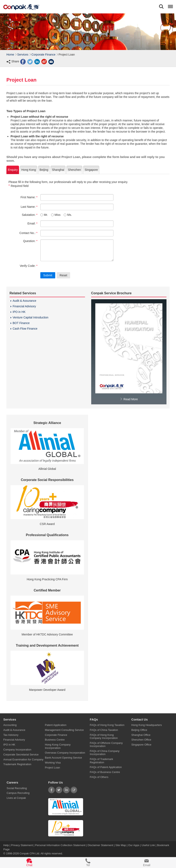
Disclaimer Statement (101, 845)
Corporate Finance (43, 55)
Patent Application (56, 725)
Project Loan (52, 767)
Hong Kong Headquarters (147, 725)
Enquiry (13, 170)
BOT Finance (21, 323)
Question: (30, 241)
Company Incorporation (17, 750)
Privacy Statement (22, 845)
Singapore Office (141, 745)
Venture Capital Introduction (31, 317)
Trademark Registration (17, 764)
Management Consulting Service (64, 730)
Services (23, 55)
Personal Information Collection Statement (60, 845)
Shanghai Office (141, 735)
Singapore (91, 170)
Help (6, 845)
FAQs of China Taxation (104, 730)
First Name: (29, 197)
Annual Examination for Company (23, 759)
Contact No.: (28, 233)
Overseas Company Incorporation (65, 753)
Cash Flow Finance (25, 329)
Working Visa (53, 762)
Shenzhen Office (141, 740)
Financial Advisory (24, 306)
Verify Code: (29, 266)
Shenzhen (74, 170)
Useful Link (148, 845)
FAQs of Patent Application (106, 767)
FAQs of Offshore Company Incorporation (106, 744)
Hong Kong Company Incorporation (58, 746)
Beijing (44, 170)
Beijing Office (139, 730)
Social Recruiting (17, 788)
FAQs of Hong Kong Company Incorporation (104, 736)
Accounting (10, 725)
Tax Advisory (11, 735)
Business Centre (55, 740)
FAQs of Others (99, 777)
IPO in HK (19, 312)
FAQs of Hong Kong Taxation (107, 725)
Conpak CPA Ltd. (30, 853)
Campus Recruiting (18, 793)
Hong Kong (29, 170)
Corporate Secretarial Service (21, 754)
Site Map (121, 845)
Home (10, 55)
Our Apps (134, 845)
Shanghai (58, 170)
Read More (129, 399)
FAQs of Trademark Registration (101, 761)
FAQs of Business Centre (105, 772)
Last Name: (29, 207)
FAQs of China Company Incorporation (105, 753)
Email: (32, 223)
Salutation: (30, 215)
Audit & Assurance (24, 301)
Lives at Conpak (16, 798)
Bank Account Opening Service (63, 758)
